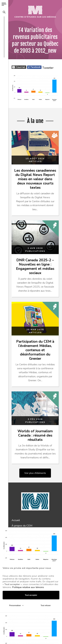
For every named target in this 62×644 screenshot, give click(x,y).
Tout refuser (46, 550)
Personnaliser (16, 550)
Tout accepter (31, 539)
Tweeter (48, 68)
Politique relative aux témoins (28, 531)
